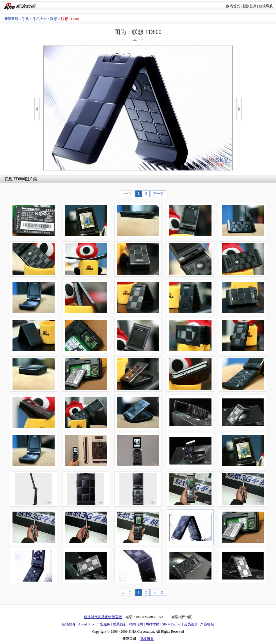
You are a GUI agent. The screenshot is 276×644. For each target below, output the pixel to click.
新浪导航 (266, 6)
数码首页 (233, 6)
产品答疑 (207, 624)
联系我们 (120, 624)
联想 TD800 (15, 179)
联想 (54, 19)
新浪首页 (250, 6)
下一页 (158, 194)
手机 (26, 19)
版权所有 (147, 639)
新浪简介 (69, 624)
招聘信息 (136, 624)
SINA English (172, 624)
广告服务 (103, 624)
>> (239, 109)
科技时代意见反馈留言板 (103, 617)
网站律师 (153, 624)
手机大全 (40, 19)
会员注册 (191, 624)
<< (37, 109)
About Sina (86, 624)
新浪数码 (11, 19)
